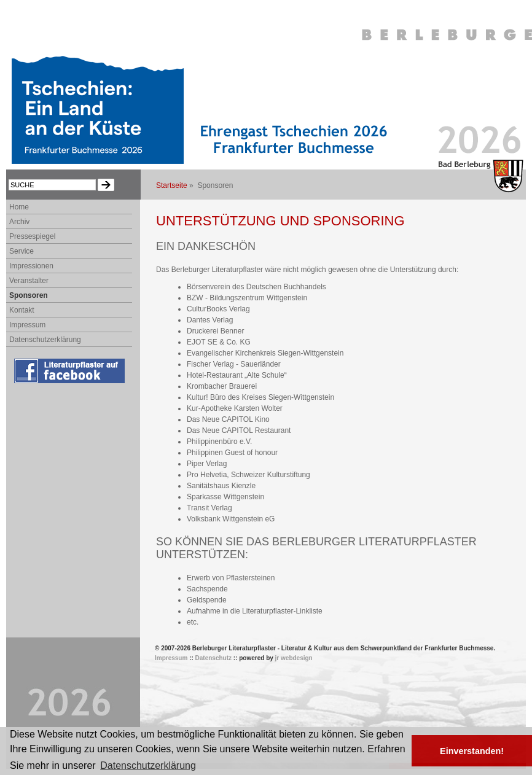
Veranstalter (29, 281)
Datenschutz (213, 658)
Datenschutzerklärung (45, 340)
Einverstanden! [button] (472, 751)
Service (22, 251)
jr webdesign (294, 658)
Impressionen (31, 266)
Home (19, 207)
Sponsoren (29, 295)
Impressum (27, 325)
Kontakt (22, 310)
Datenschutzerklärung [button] (148, 765)
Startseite (172, 185)
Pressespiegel (32, 236)
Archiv (19, 222)
